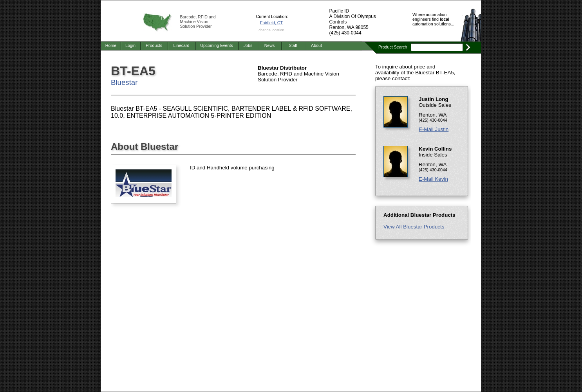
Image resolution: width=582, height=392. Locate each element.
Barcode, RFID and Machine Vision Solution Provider (198, 22)
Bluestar (124, 82)
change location (271, 30)
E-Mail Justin (434, 129)
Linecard (182, 45)
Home (111, 45)
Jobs (248, 45)
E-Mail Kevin (433, 179)
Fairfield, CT (271, 23)
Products (154, 45)
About (316, 45)
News (270, 45)
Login (130, 45)
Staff (293, 45)
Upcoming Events (217, 45)
